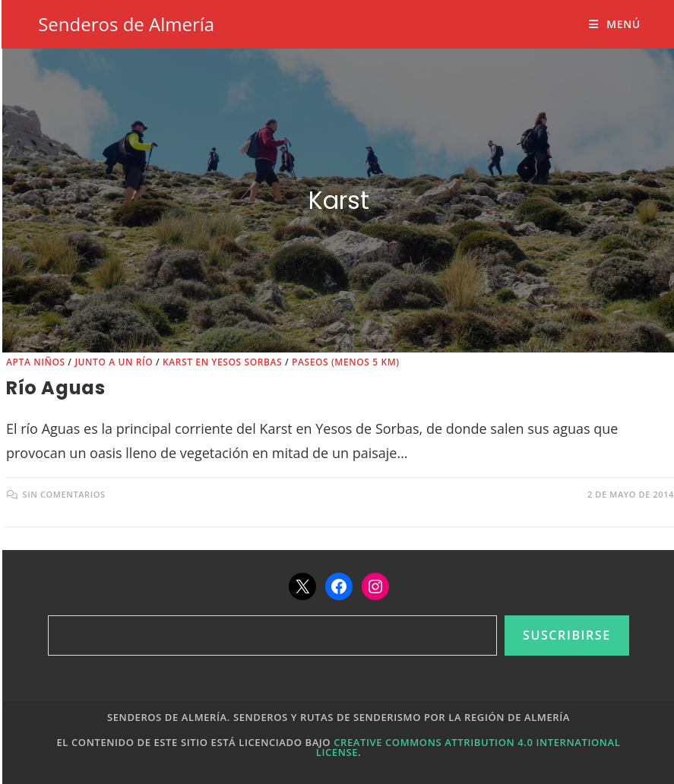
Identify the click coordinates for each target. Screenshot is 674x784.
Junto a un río (114, 362)
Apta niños (36, 362)
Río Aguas (55, 388)
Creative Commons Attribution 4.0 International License (468, 747)
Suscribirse (567, 635)
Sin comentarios (64, 494)
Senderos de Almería (126, 24)
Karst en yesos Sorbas (222, 362)
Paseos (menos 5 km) (346, 362)
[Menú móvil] (614, 24)
